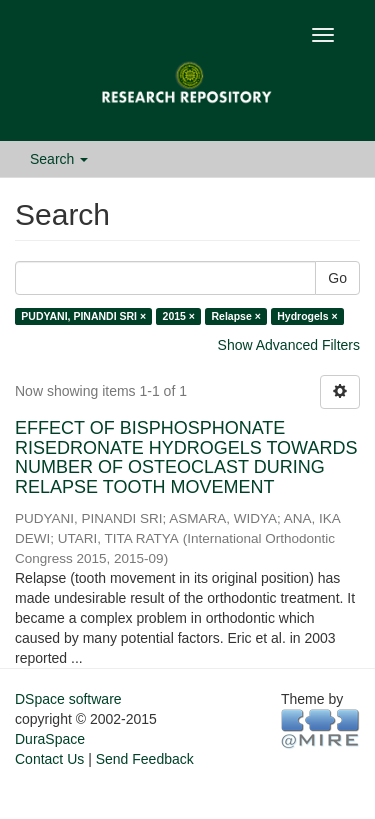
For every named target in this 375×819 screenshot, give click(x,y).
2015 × (179, 316)
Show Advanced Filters (289, 345)
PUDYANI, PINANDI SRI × (83, 316)
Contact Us (49, 759)
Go (337, 278)
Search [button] (59, 159)
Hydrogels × (307, 316)
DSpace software (68, 699)
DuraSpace (50, 739)
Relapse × (235, 316)
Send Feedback (145, 759)
